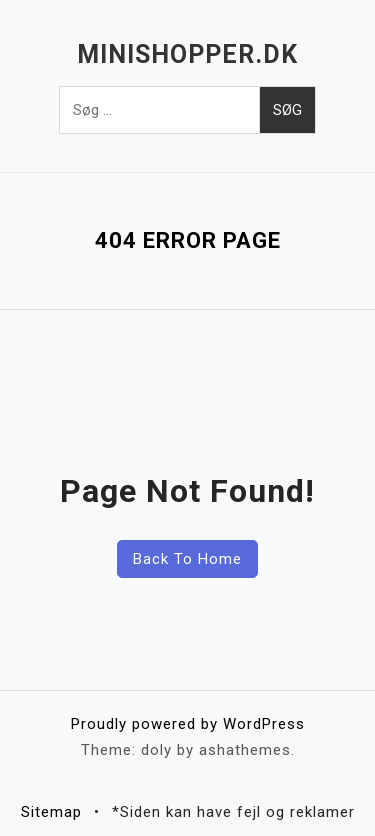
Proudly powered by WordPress (188, 724)
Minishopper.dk (187, 54)
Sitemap (51, 812)
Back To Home (187, 559)
